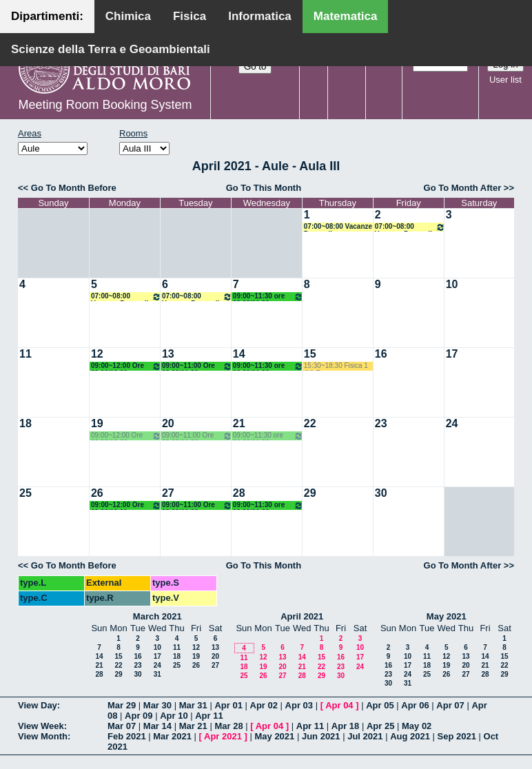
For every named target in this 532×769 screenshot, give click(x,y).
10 (452, 284)
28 (239, 493)
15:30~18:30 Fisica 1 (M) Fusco (336, 366)
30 (381, 493)
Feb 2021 (127, 736)
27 (168, 493)
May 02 (417, 726)
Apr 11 (209, 716)
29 (310, 493)
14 (239, 354)
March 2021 (157, 616)
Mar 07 (122, 726)
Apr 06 (415, 705)
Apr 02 (264, 705)
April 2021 (302, 616)
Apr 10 (174, 716)
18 (25, 423)
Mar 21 (193, 726)
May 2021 (447, 616)
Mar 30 (157, 705)
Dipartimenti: (47, 16)
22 (310, 423)
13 (168, 354)
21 (239, 423)
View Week (41, 726)
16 (381, 354)
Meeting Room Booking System (105, 105)
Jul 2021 (365, 736)
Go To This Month (264, 188)
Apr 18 (345, 726)
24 (452, 423)
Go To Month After (463, 188)
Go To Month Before (74, 188)
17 (452, 354)
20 (168, 423)
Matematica (346, 16)
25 (25, 493)
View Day (38, 705)
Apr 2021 (223, 736)
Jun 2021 (321, 736)
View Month (43, 736)
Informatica (260, 16)
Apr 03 (299, 705)
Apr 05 (380, 705)
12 (97, 354)
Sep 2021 (457, 736)
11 (25, 354)
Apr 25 (380, 726)
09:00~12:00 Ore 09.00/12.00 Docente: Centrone (126, 366)
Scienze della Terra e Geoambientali (111, 49)
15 (310, 354)
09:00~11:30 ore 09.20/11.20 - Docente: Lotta (268, 297)
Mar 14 (157, 726)
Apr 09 (139, 716)
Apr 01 (228, 705)
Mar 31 (193, 705)
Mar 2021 (172, 736)
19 (97, 423)
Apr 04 (339, 705)
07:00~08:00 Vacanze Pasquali (338, 227)
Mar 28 (228, 726)
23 (381, 423)
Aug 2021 (410, 736)
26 (97, 493)
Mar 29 (122, 705)
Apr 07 (450, 705)
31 (157, 674)
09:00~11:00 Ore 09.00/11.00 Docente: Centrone (197, 366)
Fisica (190, 16)
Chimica (128, 16)
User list (505, 80)
